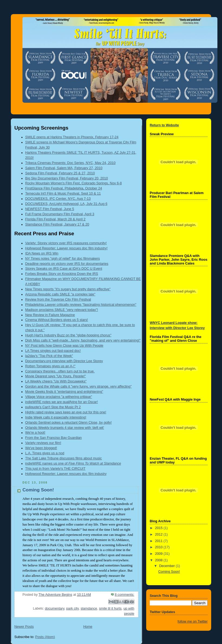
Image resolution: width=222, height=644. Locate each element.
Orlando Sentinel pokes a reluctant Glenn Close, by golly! (68, 423)
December (168, 566)
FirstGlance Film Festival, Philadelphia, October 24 (64, 188)
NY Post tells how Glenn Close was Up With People (64, 346)
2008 (159, 560)
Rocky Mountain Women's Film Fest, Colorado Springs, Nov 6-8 (74, 183)
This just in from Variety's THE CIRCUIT (55, 469)
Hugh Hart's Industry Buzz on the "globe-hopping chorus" (68, 335)
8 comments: (125, 595)
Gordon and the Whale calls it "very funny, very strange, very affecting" (78, 387)
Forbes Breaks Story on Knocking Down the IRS (62, 274)
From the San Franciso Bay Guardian (53, 438)
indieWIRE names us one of (73, 463)
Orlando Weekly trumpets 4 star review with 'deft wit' (65, 428)
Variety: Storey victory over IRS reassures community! (66, 243)
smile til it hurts (110, 608)
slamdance (89, 608)
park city (73, 608)
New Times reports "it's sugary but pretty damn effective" (68, 289)
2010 (159, 547)
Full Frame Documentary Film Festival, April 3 (60, 214)
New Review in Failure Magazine (50, 315)
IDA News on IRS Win (42, 253)
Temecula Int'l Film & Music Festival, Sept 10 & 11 (63, 194)
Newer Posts (24, 627)
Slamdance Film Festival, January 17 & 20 (57, 224)
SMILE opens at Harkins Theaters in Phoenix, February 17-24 (72, 137)
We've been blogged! (41, 448)
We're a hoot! (35, 433)
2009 (159, 554)
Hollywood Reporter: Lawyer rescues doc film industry (66, 474)
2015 (159, 528)
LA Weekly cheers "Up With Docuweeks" (56, 381)
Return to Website (164, 125)
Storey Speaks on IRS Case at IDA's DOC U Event (64, 269)
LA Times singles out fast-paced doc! (53, 351)
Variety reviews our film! (43, 443)
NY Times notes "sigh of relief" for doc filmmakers (63, 259)
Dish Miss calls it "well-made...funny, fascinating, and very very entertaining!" (83, 340)
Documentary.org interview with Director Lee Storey (64, 361)
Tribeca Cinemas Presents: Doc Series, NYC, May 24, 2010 (70, 163)
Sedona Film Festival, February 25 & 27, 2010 (60, 173)
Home (88, 627)
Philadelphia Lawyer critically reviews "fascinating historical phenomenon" (81, 305)
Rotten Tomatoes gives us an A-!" (50, 366)
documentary (55, 608)
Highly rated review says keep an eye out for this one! (66, 412)
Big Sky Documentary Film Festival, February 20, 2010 (67, 178)
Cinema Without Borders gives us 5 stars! (57, 320)
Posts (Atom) (45, 637)
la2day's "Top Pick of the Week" (49, 356)
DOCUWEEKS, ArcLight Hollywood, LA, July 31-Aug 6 (66, 204)
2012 (159, 534)
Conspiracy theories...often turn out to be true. (60, 371)
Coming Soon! (38, 490)
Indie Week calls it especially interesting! (56, 417)
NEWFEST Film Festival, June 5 (50, 209)
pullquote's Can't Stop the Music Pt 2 (53, 407)
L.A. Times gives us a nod (45, 453)
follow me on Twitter (193, 622)
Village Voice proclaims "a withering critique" (59, 397)
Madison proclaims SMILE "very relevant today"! (62, 310)
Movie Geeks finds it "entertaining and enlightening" (64, 392)
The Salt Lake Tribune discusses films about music (63, 458)
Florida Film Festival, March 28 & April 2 (55, 219)
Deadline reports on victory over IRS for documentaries (67, 264)
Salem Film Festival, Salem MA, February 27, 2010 (64, 168)
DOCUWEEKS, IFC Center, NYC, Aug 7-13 (58, 199)
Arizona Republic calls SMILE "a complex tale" (60, 294)
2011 (159, 541)
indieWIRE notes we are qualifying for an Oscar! (61, 402)
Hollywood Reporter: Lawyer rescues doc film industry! (66, 248)
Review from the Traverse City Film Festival (58, 300)
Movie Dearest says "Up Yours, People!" (56, 376)
